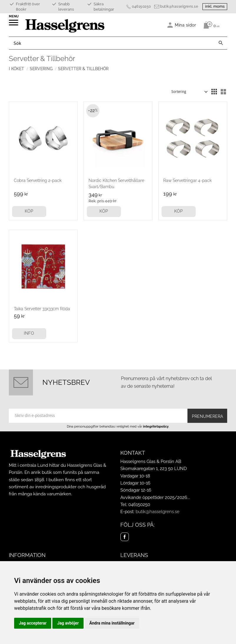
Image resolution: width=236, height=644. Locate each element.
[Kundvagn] (210, 25)
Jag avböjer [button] (68, 623)
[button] (14, 24)
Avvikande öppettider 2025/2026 (154, 497)
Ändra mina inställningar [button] (112, 623)
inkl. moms (215, 6)
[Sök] (221, 43)
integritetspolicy (156, 426)
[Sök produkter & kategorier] (112, 43)
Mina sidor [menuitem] (186, 25)
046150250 (141, 6)
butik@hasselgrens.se (179, 6)
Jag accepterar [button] (33, 623)
